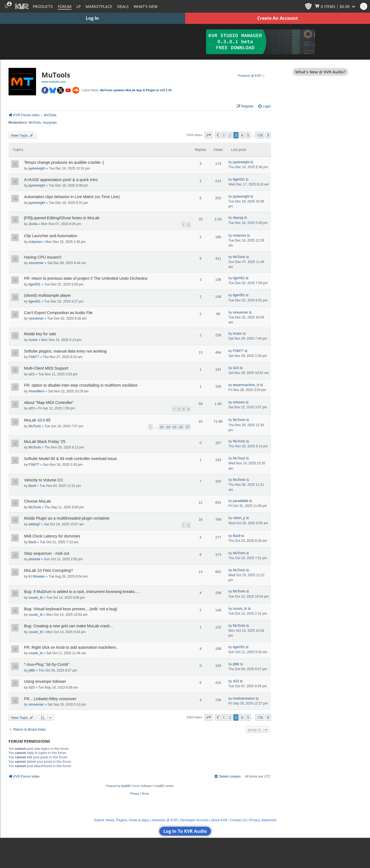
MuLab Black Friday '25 (45, 442)
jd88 (32, 670)
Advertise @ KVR (165, 820)
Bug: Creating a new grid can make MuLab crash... (69, 626)
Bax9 (32, 486)
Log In (92, 18)
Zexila (33, 224)
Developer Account (194, 820)
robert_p (239, 518)
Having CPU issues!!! (43, 257)
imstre (33, 340)
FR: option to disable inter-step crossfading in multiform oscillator (81, 385)
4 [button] (242, 135)
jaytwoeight (37, 168)
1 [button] (224, 135)
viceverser (36, 263)
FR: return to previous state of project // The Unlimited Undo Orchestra (86, 278)
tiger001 (239, 179)
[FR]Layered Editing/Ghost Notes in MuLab (62, 218)
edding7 (35, 524)
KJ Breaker (37, 576)
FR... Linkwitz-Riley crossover (50, 699)
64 (168, 427)
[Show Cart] (335, 6)
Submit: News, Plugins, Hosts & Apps (121, 820)
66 (181, 427)
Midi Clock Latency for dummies (52, 536)
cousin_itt (36, 598)
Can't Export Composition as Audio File (58, 313)
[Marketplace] (99, 6)
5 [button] (248, 135)
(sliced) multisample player (48, 295)
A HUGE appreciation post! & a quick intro (61, 180)
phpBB (125, 786)
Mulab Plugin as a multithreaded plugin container (67, 518)
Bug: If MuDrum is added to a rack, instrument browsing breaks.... (82, 592)
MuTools (35, 123)
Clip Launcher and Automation (51, 236)
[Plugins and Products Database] (43, 6)
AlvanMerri (37, 391)
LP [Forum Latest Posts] (79, 6)
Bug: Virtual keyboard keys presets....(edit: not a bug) (71, 609)
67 (188, 427)
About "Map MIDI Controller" (49, 403)
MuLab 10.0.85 (37, 420)
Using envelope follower (45, 681)
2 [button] (230, 135)
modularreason (244, 698)
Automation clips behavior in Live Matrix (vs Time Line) (72, 197)
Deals (123, 6)
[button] (209, 135)
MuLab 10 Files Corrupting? (49, 570)
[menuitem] (264, 106)
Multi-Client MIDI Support (46, 368)
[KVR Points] (308, 6)
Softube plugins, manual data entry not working (65, 351)
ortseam (239, 402)
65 (175, 427)
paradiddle (240, 501)
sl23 (32, 374)
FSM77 (34, 357)
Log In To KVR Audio (185, 831)
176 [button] (260, 135)
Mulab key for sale (40, 334)
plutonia (34, 559)
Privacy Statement (263, 820)
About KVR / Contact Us (229, 820)
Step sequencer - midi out (47, 553)
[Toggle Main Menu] (6, 6)
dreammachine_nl (246, 385)
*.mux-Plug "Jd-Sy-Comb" (47, 664)
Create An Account (278, 18)
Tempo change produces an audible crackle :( (64, 162)
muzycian (50, 123)
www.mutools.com (54, 82)
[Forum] (65, 6)
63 (162, 427)
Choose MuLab (38, 501)
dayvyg (238, 218)
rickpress (35, 242)
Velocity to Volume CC (44, 480)
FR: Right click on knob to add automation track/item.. (71, 647)
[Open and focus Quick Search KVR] (364, 6)
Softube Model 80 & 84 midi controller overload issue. (71, 459)
